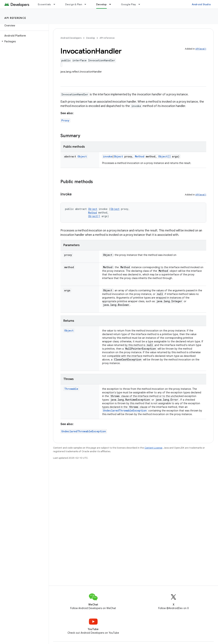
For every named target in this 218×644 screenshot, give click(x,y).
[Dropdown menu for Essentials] (56, 4)
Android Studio (201, 4)
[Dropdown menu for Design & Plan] (87, 4)
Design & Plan (74, 4)
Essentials (44, 4)
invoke (108, 156)
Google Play (129, 4)
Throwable (71, 389)
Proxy (65, 120)
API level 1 (201, 49)
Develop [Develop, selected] (101, 4)
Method (140, 156)
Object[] (164, 156)
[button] (24, 41)
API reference (15, 18)
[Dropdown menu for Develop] (112, 4)
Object (82, 156)
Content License (153, 448)
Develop (91, 38)
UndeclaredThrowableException (125, 410)
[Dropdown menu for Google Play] (141, 4)
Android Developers (71, 38)
